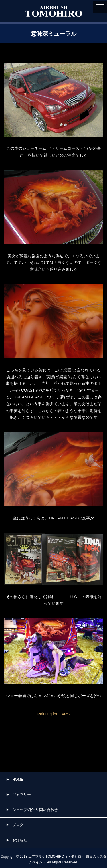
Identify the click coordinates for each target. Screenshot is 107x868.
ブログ (18, 825)
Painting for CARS (54, 714)
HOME (18, 779)
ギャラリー (22, 795)
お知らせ (20, 840)
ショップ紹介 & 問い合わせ (35, 810)
